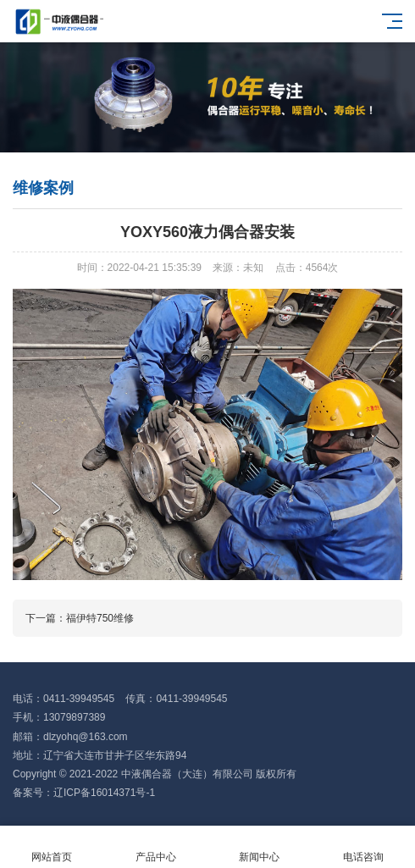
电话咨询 (364, 847)
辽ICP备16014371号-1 (104, 793)
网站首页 (52, 847)
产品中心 (156, 847)
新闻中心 (260, 847)
